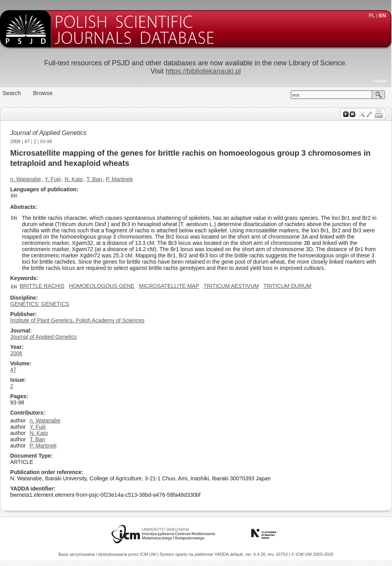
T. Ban (94, 179)
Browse (43, 93)
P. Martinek (119, 179)
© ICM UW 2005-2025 (312, 554)
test (296, 95)
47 (27, 142)
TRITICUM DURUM (287, 286)
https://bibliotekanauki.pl (203, 71)
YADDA (222, 554)
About (379, 81)
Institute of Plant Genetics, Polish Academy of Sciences (77, 320)
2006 (15, 142)
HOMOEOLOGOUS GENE (102, 286)
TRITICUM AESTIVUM (231, 286)
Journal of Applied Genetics (48, 133)
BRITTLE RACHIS (42, 286)
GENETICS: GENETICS (40, 304)
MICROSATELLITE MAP (169, 286)
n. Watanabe (26, 179)
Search (12, 93)
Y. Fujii (53, 179)
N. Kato (74, 179)
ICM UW (149, 554)
